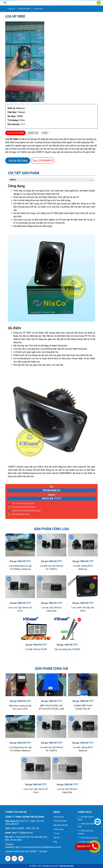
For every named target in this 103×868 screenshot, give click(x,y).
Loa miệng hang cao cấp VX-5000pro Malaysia (20, 567)
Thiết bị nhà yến (60, 821)
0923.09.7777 (51, 499)
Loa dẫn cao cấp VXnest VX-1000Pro (51, 567)
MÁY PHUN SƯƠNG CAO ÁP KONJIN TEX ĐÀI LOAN (51, 707)
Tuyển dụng (58, 829)
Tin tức (56, 833)
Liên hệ (56, 838)
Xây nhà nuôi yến (61, 825)
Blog (55, 842)
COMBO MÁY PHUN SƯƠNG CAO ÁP (83, 707)
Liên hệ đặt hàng (18, 161)
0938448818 (43, 161)
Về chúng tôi (59, 817)
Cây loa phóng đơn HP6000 (67, 649)
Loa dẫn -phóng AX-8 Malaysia (83, 567)
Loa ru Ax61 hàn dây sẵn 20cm (83, 609)
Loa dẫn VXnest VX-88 (36, 649)
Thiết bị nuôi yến (66, 866)
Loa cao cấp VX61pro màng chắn (51, 609)
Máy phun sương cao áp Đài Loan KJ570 (20, 707)
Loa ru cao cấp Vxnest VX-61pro (20, 609)
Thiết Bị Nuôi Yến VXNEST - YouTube (30, 851)
